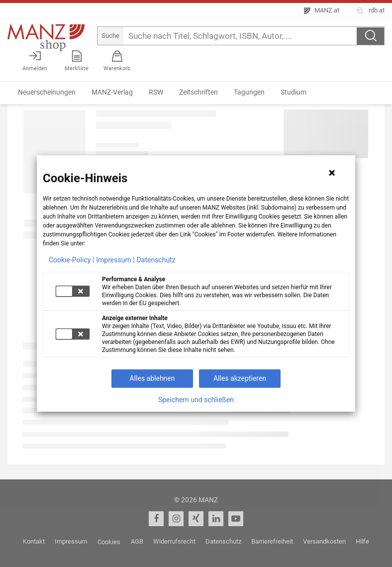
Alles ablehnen (152, 378)
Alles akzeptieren (240, 378)
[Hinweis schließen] (332, 173)
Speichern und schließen (196, 400)
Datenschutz (156, 260)
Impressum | (115, 260)
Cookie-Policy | (71, 260)
